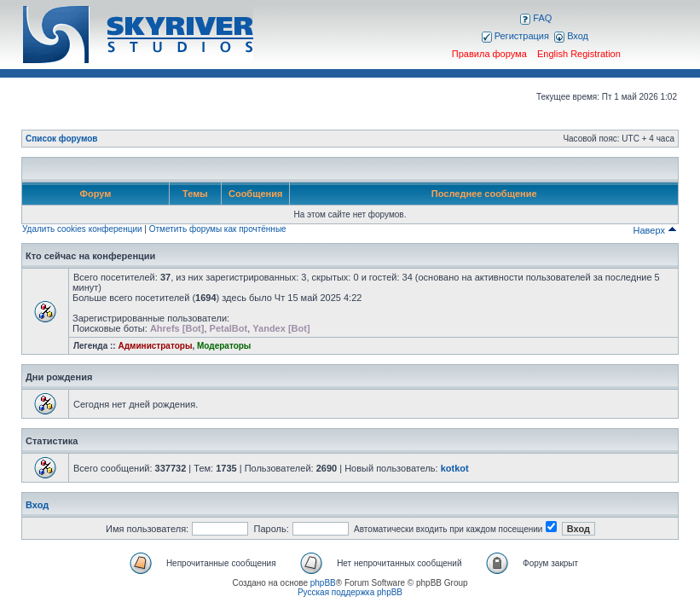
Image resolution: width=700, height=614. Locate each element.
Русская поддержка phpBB (350, 592)
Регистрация (515, 36)
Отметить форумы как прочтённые (218, 229)
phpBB (323, 583)
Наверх (655, 230)
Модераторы (224, 346)
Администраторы (155, 346)
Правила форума (489, 54)
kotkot (455, 468)
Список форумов (62, 139)
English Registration (579, 54)
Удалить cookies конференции (82, 229)
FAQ (536, 18)
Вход (571, 36)
